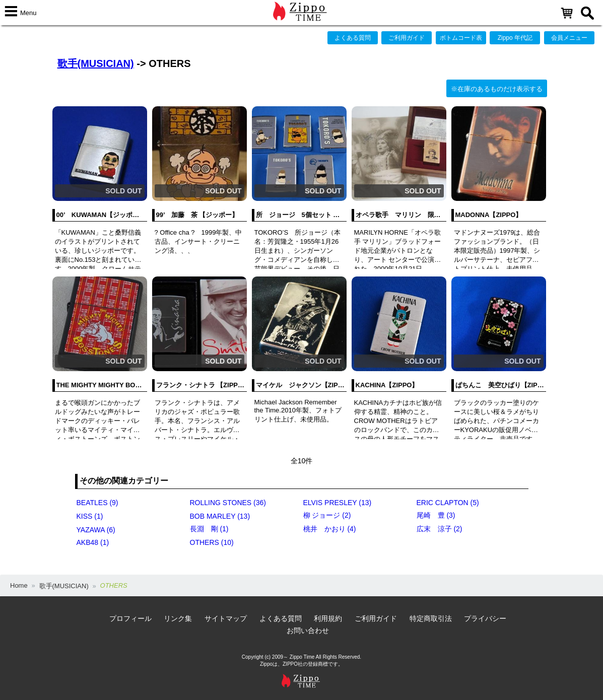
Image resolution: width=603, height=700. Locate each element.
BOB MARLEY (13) (220, 516)
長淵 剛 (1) (209, 529)
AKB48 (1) (93, 542)
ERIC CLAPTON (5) (448, 503)
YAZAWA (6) (96, 530)
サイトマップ (226, 618)
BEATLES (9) (97, 503)
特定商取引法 (431, 618)
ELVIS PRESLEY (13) (338, 503)
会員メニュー (569, 38)
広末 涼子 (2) (440, 529)
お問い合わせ (308, 631)
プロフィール (130, 618)
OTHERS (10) (212, 542)
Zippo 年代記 (515, 38)
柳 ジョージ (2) (327, 515)
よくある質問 (353, 38)
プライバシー (485, 618)
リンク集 (178, 618)
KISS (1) (90, 516)
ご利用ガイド (407, 38)
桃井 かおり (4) (330, 529)
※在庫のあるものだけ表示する (497, 89)
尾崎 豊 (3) (436, 515)
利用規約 (328, 618)
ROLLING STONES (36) (228, 503)
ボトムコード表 (461, 38)
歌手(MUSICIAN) (96, 63)
